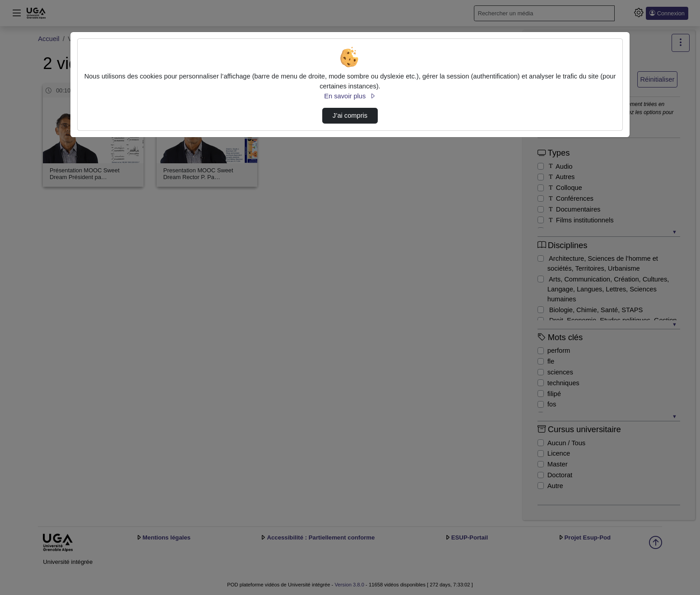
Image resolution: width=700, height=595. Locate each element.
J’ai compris (350, 115)
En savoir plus (350, 96)
